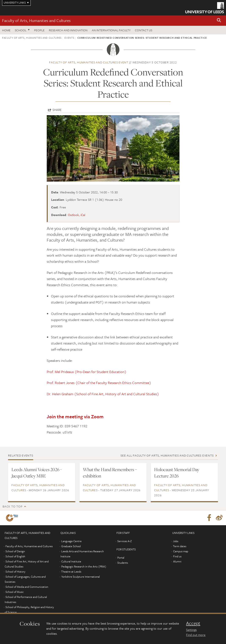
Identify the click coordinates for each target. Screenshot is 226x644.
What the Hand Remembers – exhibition (110, 473)
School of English (15, 556)
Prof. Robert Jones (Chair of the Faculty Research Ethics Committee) (99, 383)
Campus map (181, 551)
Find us (177, 556)
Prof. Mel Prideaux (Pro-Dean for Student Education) (87, 372)
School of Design (15, 551)
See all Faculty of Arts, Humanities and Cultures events (167, 455)
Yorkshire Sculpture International (81, 577)
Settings (191, 630)
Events (69, 38)
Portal (121, 558)
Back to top (12, 506)
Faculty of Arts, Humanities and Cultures (36, 20)
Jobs (176, 541)
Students (123, 563)
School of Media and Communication (27, 587)
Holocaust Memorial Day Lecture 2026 (177, 473)
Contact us (144, 30)
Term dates (180, 546)
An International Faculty (111, 30)
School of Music (15, 592)
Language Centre (71, 541)
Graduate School (71, 546)
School (21, 30)
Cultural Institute (71, 561)
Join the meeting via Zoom (75, 416)
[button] (219, 21)
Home (6, 30)
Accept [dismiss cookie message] (193, 623)
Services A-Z (125, 541)
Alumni (177, 561)
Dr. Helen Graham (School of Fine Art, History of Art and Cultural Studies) (103, 394)
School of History (15, 572)
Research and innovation (68, 30)
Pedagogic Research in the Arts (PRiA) (84, 566)
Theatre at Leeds (71, 572)
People (39, 30)
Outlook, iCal (77, 215)
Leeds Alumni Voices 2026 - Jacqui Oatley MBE (37, 473)
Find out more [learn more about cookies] (196, 635)
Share (57, 110)
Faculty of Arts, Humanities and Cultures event (89, 62)
